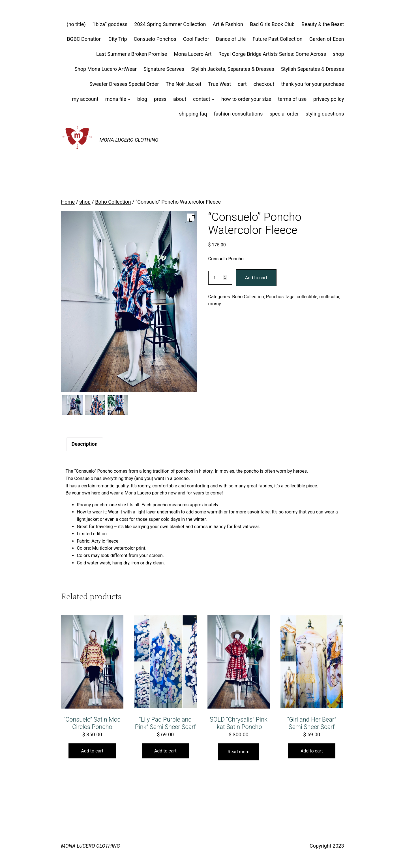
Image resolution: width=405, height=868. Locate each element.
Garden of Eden (327, 39)
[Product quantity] (220, 278)
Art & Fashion (228, 24)
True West (219, 84)
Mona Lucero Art (193, 54)
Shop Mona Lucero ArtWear (106, 69)
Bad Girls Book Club (272, 24)
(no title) (76, 24)
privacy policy (329, 99)
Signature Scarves (164, 69)
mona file (116, 99)
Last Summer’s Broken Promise (132, 54)
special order (284, 114)
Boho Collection (113, 202)
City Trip (118, 39)
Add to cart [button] (92, 751)
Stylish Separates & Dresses (313, 69)
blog (142, 99)
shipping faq (193, 114)
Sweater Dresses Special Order (124, 84)
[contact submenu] (213, 99)
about (180, 99)
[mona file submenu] (129, 99)
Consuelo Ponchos (155, 39)
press (160, 99)
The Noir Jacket (183, 84)
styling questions (325, 114)
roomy (215, 304)
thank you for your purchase (312, 84)
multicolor (329, 297)
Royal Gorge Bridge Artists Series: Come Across (272, 54)
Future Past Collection (277, 39)
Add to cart (256, 278)
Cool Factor (196, 39)
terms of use (292, 99)
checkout (264, 84)
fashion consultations (238, 114)
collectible (307, 297)
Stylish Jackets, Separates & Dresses (233, 69)
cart (242, 84)
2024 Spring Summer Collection (170, 24)
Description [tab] (85, 444)
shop (338, 54)
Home (68, 202)
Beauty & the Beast (323, 24)
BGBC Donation (84, 39)
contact (202, 99)
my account (85, 99)
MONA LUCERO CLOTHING (129, 140)
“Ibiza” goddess (110, 24)
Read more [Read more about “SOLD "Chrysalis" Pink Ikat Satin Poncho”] (238, 752)
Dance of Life (231, 39)
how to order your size (246, 99)
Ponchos (275, 297)
